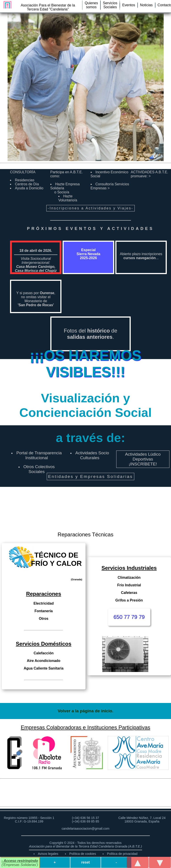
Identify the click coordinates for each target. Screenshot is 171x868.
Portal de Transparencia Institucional (39, 455)
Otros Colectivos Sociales (39, 469)
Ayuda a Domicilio (29, 188)
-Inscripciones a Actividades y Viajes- (91, 208)
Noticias (146, 5)
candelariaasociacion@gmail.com (86, 829)
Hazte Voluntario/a (68, 198)
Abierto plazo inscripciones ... (141, 256)
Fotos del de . (90, 334)
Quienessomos (91, 5)
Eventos (129, 5)
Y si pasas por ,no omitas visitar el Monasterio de (36, 299)
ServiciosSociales (110, 5)
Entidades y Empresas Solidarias (91, 476)
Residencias (25, 180)
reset (85, 862)
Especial (89, 254)
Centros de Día (27, 184)
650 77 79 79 (129, 617)
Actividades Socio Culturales (92, 455)
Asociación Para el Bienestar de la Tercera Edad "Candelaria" (48, 7)
